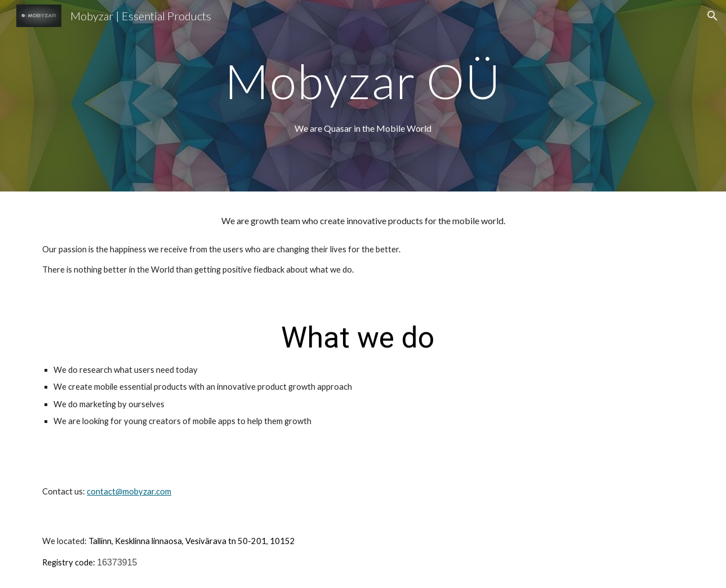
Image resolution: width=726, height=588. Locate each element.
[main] (363, 81)
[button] (712, 16)
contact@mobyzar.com (129, 491)
